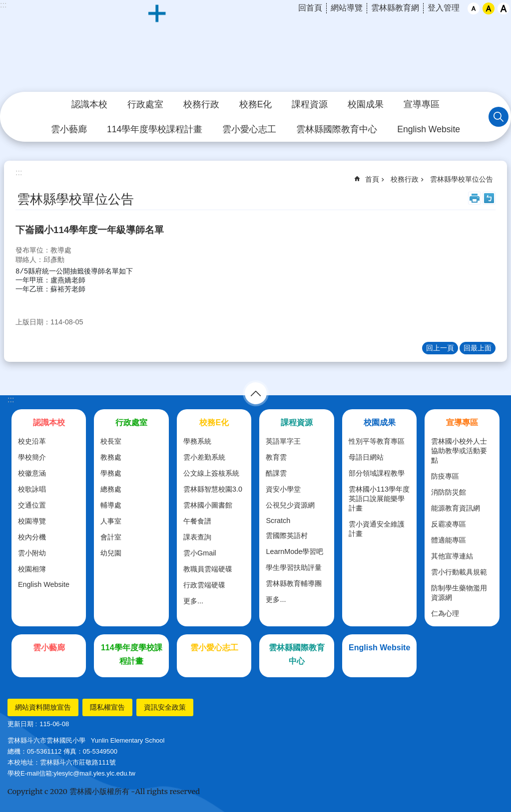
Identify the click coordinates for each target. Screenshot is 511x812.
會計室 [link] (111, 537)
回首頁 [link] (310, 8)
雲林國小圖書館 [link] (208, 505)
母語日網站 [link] (366, 457)
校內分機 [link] (32, 537)
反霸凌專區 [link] (449, 524)
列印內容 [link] (475, 198)
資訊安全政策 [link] (165, 707)
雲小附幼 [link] (32, 553)
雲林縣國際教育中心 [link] (337, 129)
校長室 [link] (111, 441)
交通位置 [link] (32, 505)
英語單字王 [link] (283, 441)
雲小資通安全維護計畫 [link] (377, 529)
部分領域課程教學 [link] (377, 473)
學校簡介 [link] (32, 457)
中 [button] (489, 8)
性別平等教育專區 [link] (377, 441)
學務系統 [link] (197, 441)
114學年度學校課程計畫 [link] (155, 129)
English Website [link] (429, 129)
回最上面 (478, 348)
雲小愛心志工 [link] (249, 129)
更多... (193, 601)
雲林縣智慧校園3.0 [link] (213, 489)
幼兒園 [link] (111, 553)
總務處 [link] (111, 489)
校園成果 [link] (366, 104)
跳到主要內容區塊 (5, 5)
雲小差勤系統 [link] (204, 457)
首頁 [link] (372, 179)
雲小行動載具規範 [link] (459, 572)
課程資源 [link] (310, 104)
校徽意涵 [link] (32, 473)
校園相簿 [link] (32, 569)
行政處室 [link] (145, 104)
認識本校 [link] (89, 104)
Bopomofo (489, 198)
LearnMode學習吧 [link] (294, 551)
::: (11, 400)
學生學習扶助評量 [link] (294, 567)
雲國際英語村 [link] (287, 536)
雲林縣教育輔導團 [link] (294, 583)
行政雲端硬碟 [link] (204, 585)
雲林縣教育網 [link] (395, 8)
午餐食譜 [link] (197, 521)
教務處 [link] (111, 457)
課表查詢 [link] (197, 537)
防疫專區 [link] (445, 476)
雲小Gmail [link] (200, 553)
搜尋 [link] (499, 117)
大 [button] (504, 8)
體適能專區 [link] (449, 540)
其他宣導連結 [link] (452, 556)
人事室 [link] (111, 521)
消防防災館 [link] (449, 492)
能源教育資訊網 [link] (456, 508)
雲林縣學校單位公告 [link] (462, 179)
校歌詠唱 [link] (32, 489)
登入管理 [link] (444, 8)
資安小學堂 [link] (283, 489)
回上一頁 (440, 348)
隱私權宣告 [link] (107, 707)
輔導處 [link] (111, 505)
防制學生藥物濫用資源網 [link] (459, 593)
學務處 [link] (111, 473)
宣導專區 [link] (422, 104)
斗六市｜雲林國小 (256, 46)
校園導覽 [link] (32, 521)
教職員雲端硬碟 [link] (208, 569)
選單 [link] (256, 393)
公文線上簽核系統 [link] (211, 473)
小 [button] (474, 8)
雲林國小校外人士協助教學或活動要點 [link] (459, 451)
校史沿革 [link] (32, 441)
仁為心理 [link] (445, 613)
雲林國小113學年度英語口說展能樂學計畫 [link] (379, 499)
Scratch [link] (278, 521)
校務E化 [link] (256, 104)
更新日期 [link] (20, 724)
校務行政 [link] (201, 104)
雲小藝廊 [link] (69, 129)
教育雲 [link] (276, 457)
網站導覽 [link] (347, 8)
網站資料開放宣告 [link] (43, 707)
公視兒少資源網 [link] (290, 505)
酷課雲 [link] (276, 473)
